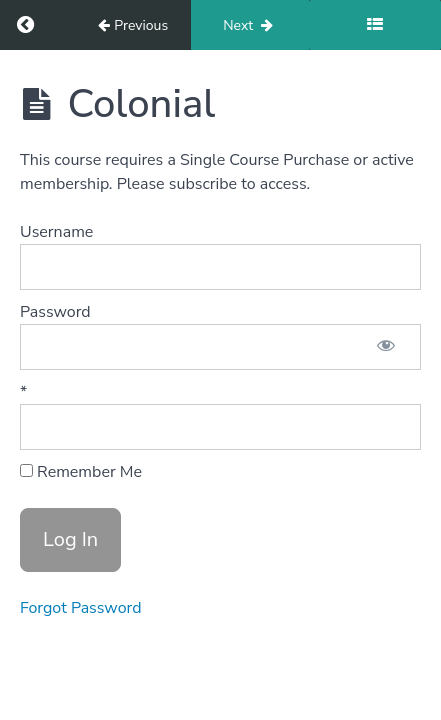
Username (56, 232)
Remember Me (81, 472)
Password (55, 312)
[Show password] (386, 347)
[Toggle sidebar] (375, 25)
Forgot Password (81, 608)
